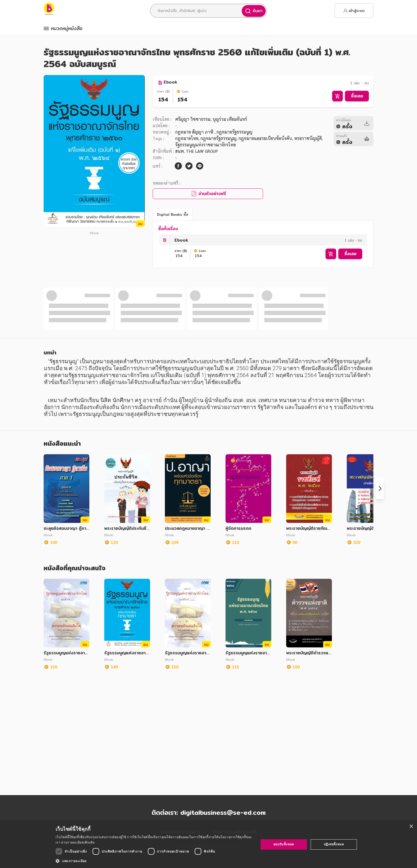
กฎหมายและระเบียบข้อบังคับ (265, 138)
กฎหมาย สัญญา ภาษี (195, 132)
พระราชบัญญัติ (308, 138)
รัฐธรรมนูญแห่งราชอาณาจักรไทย (206, 145)
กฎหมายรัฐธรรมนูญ (218, 138)
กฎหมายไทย (187, 138)
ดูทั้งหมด (208, 366)
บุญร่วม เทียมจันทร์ (229, 119)
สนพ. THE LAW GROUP (197, 151)
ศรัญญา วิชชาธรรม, (193, 119)
